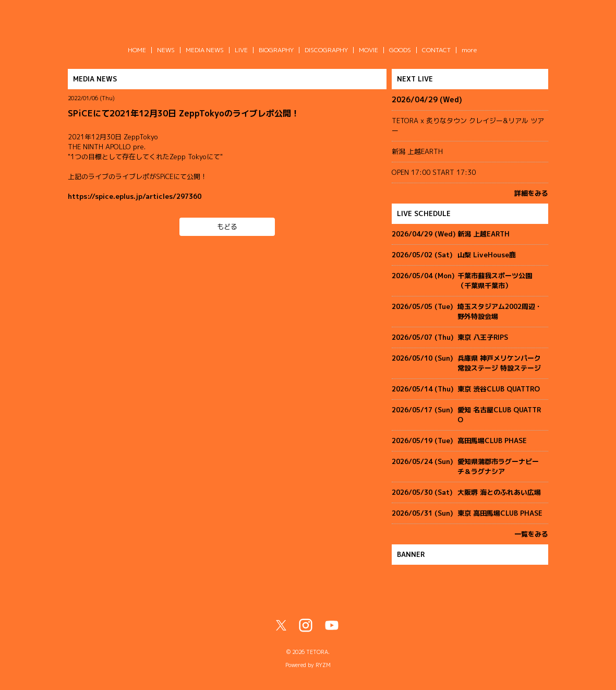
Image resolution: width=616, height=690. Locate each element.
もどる (227, 227)
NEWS (166, 50)
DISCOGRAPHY (326, 50)
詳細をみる (531, 193)
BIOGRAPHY (276, 50)
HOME (137, 50)
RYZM (323, 665)
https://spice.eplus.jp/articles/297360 (135, 196)
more (469, 50)
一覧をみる (531, 534)
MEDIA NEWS (205, 50)
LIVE (241, 50)
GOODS (400, 50)
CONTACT (436, 50)
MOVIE (369, 50)
